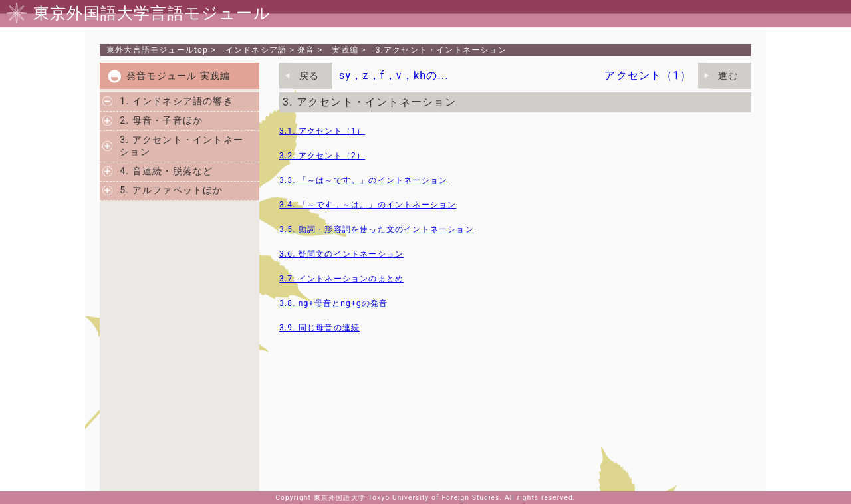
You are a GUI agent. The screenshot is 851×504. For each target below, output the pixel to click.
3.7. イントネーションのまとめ (341, 279)
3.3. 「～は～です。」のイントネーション (363, 180)
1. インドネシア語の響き (177, 101)
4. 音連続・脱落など (166, 171)
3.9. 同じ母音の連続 (319, 328)
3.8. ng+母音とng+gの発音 (333, 303)
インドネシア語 (256, 50)
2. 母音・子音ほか (161, 120)
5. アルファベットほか (171, 190)
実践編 (345, 50)
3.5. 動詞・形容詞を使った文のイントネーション (377, 229)
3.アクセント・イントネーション (441, 50)
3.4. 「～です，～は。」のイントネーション (368, 205)
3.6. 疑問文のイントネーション (341, 254)
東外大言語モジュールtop (157, 50)
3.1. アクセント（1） (322, 131)
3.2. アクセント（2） (322, 156)
